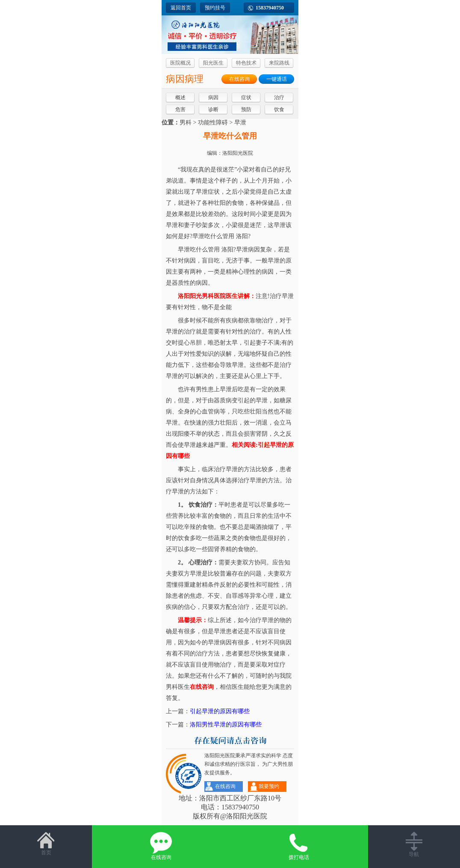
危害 (180, 109)
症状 (246, 97)
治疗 (279, 97)
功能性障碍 (213, 123)
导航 (414, 844)
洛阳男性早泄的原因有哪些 (226, 725)
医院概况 (180, 63)
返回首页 (181, 8)
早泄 (240, 123)
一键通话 (277, 79)
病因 (213, 97)
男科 (186, 123)
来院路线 (279, 63)
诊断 (213, 109)
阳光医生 (213, 63)
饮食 (279, 109)
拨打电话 (299, 846)
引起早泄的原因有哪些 (220, 711)
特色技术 (246, 63)
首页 (46, 844)
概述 (180, 97)
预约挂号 (215, 8)
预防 (246, 109)
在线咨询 (239, 79)
